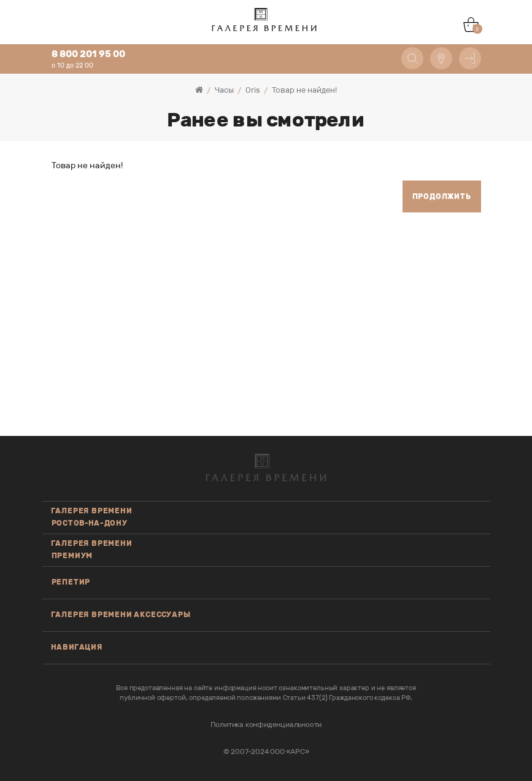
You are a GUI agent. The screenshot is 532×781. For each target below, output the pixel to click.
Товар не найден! (304, 90)
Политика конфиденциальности (266, 725)
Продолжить (442, 196)
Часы (224, 90)
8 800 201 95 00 (88, 54)
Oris (253, 90)
